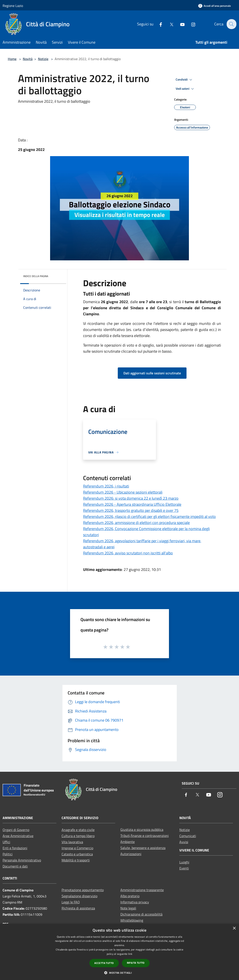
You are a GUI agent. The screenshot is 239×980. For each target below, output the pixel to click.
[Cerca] (231, 24)
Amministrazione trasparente (142, 890)
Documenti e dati (15, 866)
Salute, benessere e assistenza (143, 848)
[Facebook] (158, 24)
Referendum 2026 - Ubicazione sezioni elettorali (123, 492)
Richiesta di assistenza (78, 908)
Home (12, 59)
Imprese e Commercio (77, 848)
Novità (28, 59)
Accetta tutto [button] (104, 963)
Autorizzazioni (131, 854)
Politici (8, 854)
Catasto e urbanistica (77, 854)
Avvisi (184, 842)
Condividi (185, 80)
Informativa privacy (135, 902)
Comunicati (188, 836)
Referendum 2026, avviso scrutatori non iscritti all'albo (128, 553)
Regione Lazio (13, 6)
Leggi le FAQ (71, 902)
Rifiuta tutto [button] (136, 963)
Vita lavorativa (72, 842)
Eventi (184, 868)
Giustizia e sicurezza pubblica (142, 830)
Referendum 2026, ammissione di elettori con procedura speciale (136, 523)
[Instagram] (191, 24)
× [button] (234, 928)
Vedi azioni (185, 89)
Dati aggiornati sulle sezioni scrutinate (152, 373)
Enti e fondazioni (15, 848)
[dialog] (119, 952)
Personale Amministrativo (22, 860)
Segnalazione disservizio (79, 896)
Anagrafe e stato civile (78, 830)
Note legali (128, 908)
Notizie (43, 59)
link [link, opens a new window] (130, 954)
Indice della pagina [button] (36, 276)
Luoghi (184, 862)
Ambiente (128, 842)
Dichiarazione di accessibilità (141, 914)
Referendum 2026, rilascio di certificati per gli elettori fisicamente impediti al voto (149, 516)
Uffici (6, 842)
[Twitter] (169, 24)
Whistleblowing (132, 920)
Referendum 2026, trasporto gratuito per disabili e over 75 (131, 510)
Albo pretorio (130, 896)
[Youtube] (180, 24)
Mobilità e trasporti (76, 860)
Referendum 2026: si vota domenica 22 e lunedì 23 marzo (131, 498)
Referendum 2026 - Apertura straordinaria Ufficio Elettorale (132, 504)
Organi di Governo (16, 830)
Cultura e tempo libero (78, 836)
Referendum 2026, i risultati (106, 486)
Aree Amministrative (18, 836)
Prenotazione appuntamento (83, 890)
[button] (119, 973)
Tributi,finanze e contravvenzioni (145, 836)
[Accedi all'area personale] (214, 6)
